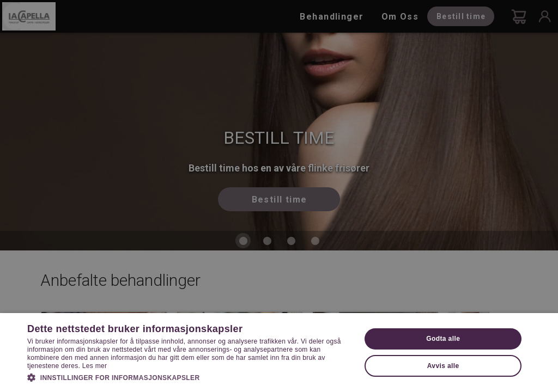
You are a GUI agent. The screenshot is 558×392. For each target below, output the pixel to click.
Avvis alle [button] (443, 366)
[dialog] (279, 196)
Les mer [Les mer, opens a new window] (95, 366)
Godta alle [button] (443, 339)
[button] (189, 377)
